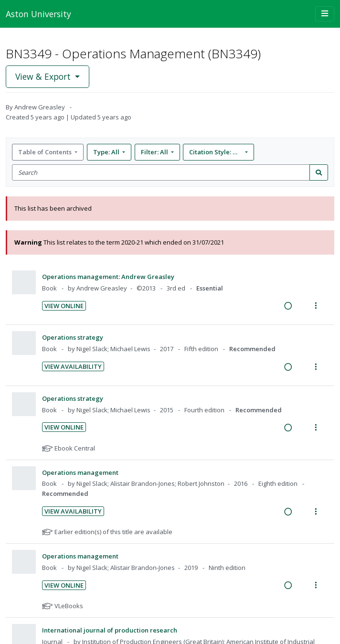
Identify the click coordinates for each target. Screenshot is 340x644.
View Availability (73, 366)
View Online (64, 306)
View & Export (44, 76)
